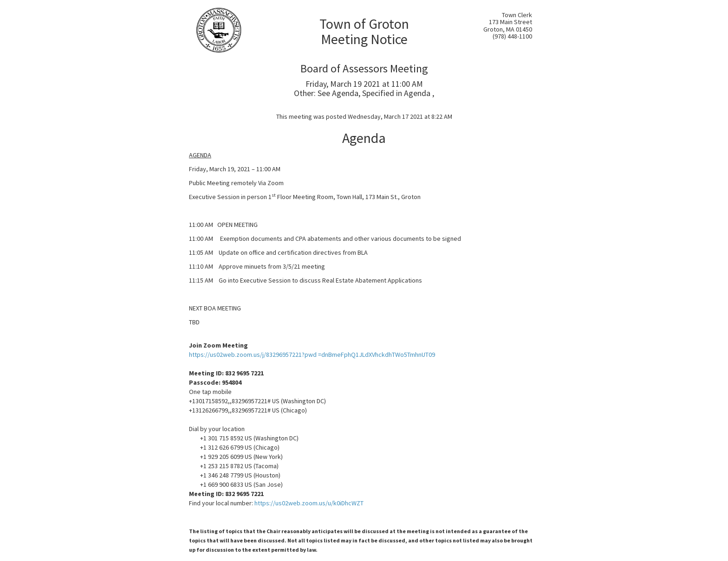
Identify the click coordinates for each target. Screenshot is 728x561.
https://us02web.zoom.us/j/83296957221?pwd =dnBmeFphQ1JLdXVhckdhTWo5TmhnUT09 (312, 355)
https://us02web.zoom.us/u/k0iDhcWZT (309, 503)
